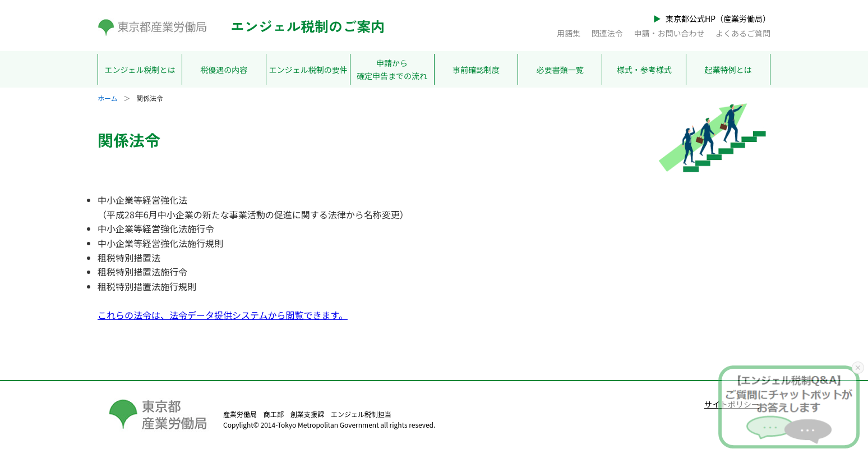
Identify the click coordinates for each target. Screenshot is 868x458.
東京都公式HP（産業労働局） (718, 19)
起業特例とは (728, 70)
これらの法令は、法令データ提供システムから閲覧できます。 (223, 315)
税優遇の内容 (224, 70)
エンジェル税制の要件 (308, 70)
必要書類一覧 (560, 70)
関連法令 (607, 33)
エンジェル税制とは (140, 70)
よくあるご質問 (743, 33)
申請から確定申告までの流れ (392, 69)
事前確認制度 (476, 70)
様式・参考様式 (644, 70)
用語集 (569, 33)
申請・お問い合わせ (669, 33)
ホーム (108, 98)
